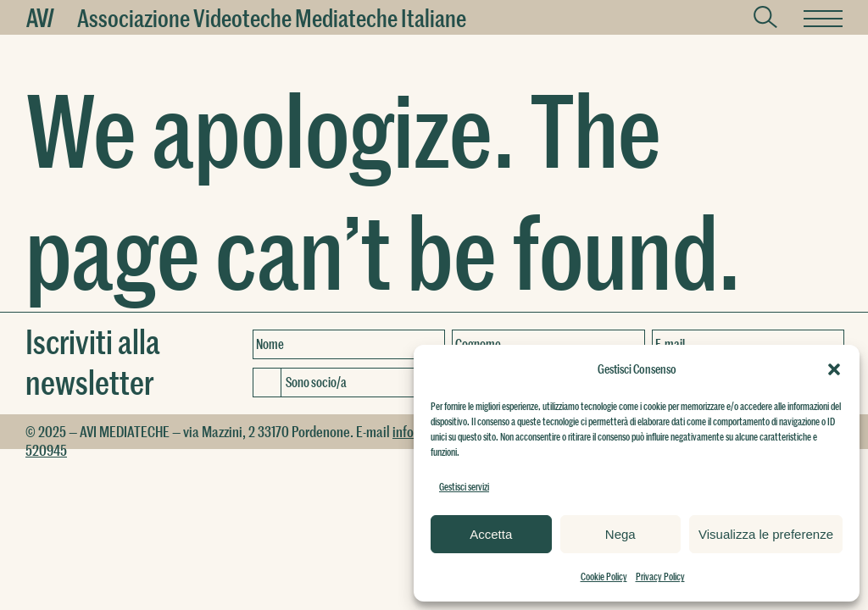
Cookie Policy (604, 576)
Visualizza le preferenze (766, 534)
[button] (834, 369)
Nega (620, 534)
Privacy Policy (660, 576)
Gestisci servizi (464, 486)
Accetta (491, 534)
